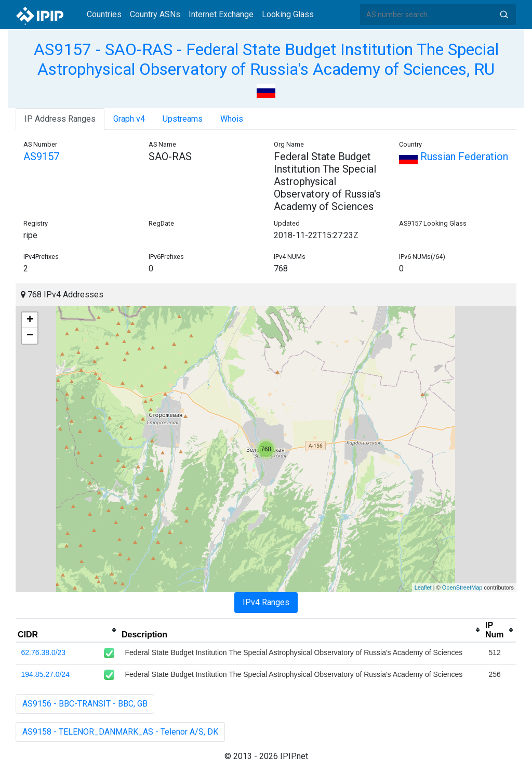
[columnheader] (68, 630)
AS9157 (41, 156)
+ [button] (30, 320)
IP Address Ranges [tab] (60, 119)
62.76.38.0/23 (44, 652)
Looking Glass (288, 14)
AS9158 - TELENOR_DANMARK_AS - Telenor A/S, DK (120, 732)
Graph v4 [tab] (129, 119)
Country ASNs (155, 14)
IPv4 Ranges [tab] (266, 602)
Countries (104, 14)
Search (504, 15)
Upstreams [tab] (183, 119)
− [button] (30, 336)
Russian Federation (454, 156)
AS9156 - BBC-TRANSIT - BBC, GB (85, 704)
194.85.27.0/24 (45, 674)
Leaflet (423, 587)
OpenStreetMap (462, 587)
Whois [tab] (232, 119)
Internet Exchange (221, 14)
